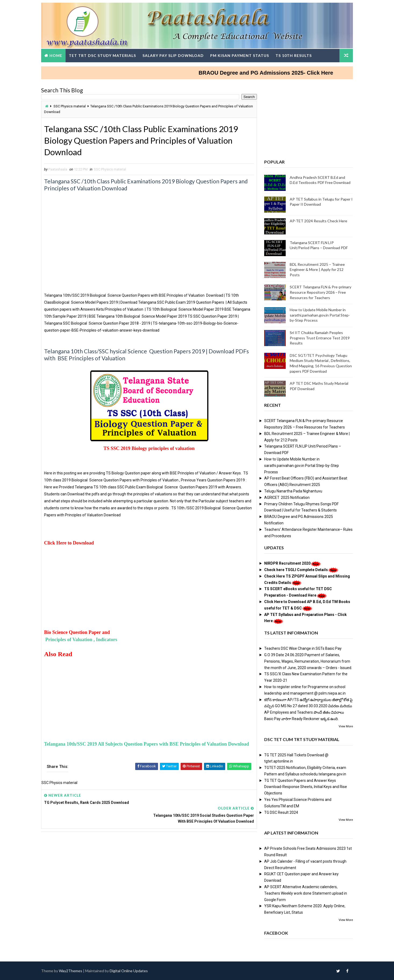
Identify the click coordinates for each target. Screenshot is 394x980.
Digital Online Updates (130, 970)
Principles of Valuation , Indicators (82, 640)
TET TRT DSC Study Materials (104, 55)
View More (344, 726)
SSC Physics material (71, 106)
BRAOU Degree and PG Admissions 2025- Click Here (274, 72)
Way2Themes (72, 970)
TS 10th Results (295, 55)
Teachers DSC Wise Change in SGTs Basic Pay (302, 648)
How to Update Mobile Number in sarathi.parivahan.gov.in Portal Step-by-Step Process (318, 315)
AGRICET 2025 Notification (286, 497)
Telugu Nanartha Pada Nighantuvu (292, 491)
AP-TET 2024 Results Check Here (317, 220)
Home (57, 55)
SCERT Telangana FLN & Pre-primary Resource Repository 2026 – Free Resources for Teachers (319, 292)
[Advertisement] (148, 254)
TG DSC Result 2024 (280, 812)
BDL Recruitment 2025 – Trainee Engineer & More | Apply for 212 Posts (316, 269)
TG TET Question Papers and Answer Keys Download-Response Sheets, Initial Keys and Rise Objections (304, 786)
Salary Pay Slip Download (174, 55)
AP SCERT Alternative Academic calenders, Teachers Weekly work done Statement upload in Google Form (304, 893)
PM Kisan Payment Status (241, 55)
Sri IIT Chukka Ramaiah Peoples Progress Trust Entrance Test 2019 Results (318, 337)
